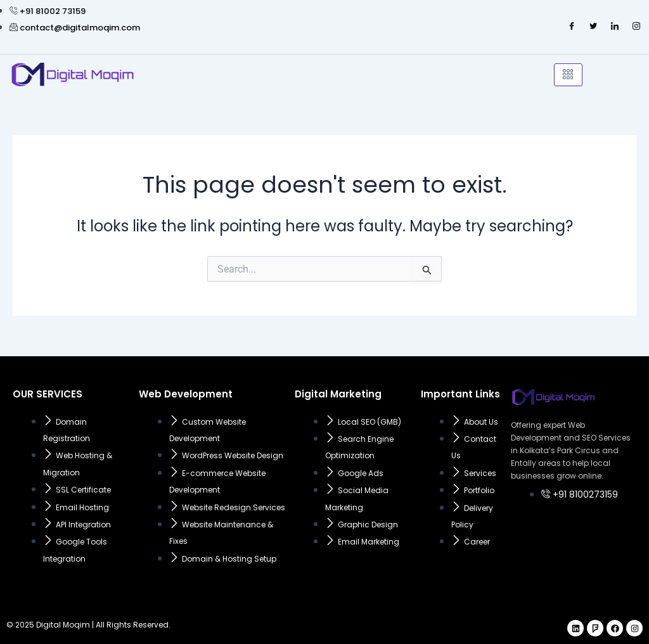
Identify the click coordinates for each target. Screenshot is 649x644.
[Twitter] (593, 27)
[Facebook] (572, 27)
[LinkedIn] (615, 27)
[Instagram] (636, 27)
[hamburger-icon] (568, 75)
